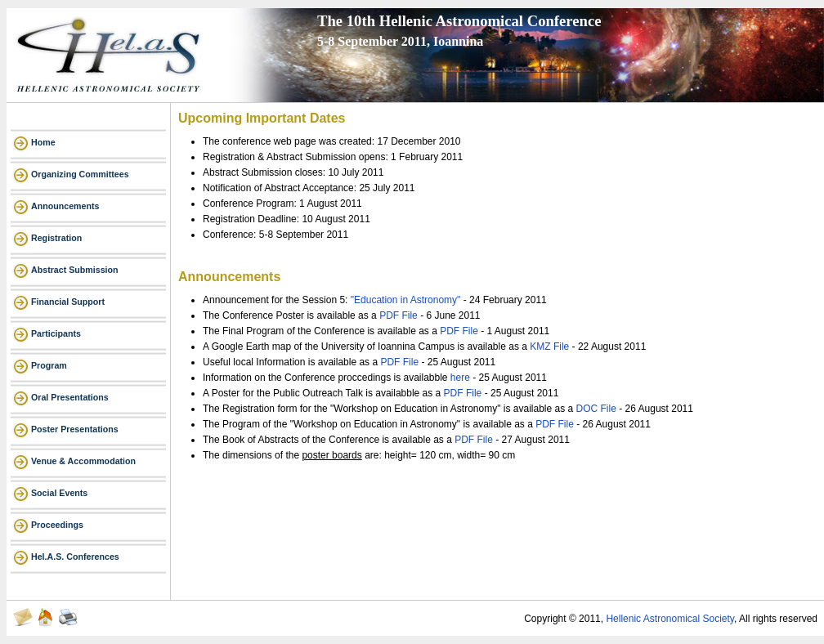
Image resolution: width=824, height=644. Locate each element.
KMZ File (551, 347)
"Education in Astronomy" (406, 300)
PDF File (400, 315)
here (461, 378)
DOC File (598, 409)
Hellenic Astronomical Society (670, 619)
